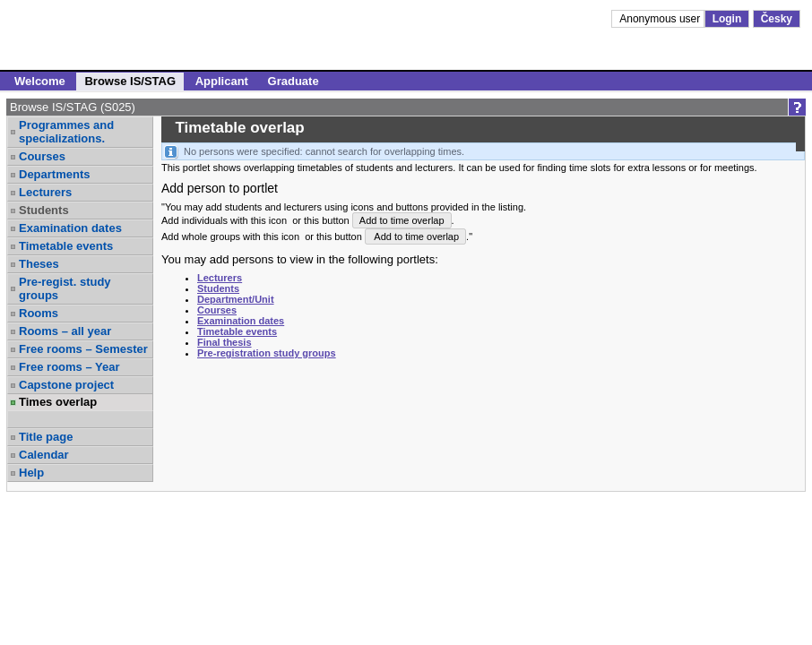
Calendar (44, 455)
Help (31, 473)
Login (727, 19)
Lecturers (45, 192)
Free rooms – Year (69, 367)
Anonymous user (661, 19)
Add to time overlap (402, 220)
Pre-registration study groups (267, 353)
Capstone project (66, 385)
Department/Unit (236, 299)
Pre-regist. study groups (65, 288)
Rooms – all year (65, 331)
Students (44, 210)
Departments (54, 174)
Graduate (294, 81)
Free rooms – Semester (83, 349)
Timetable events (66, 246)
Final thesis (225, 342)
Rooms (39, 313)
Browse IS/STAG (130, 81)
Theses (39, 264)
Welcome (40, 81)
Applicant (222, 81)
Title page (46, 437)
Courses (42, 156)
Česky (777, 19)
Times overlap (58, 402)
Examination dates (70, 228)
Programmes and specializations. (66, 132)
